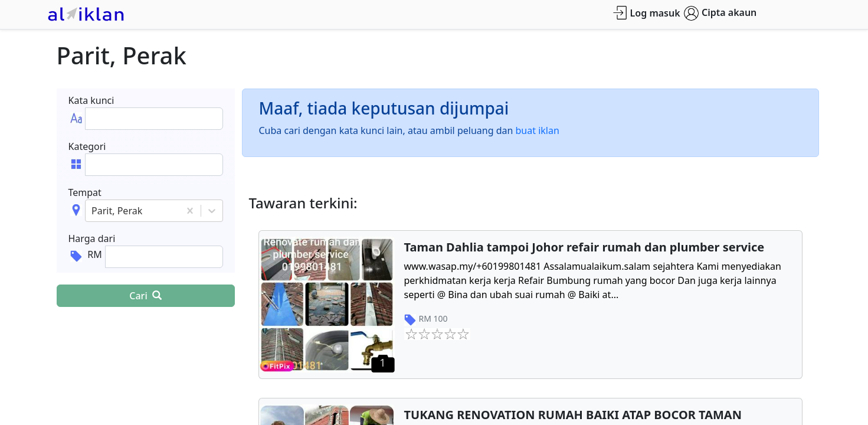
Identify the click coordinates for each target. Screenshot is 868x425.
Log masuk (646, 13)
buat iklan (538, 130)
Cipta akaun (720, 13)
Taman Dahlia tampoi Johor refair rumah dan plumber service (584, 247)
